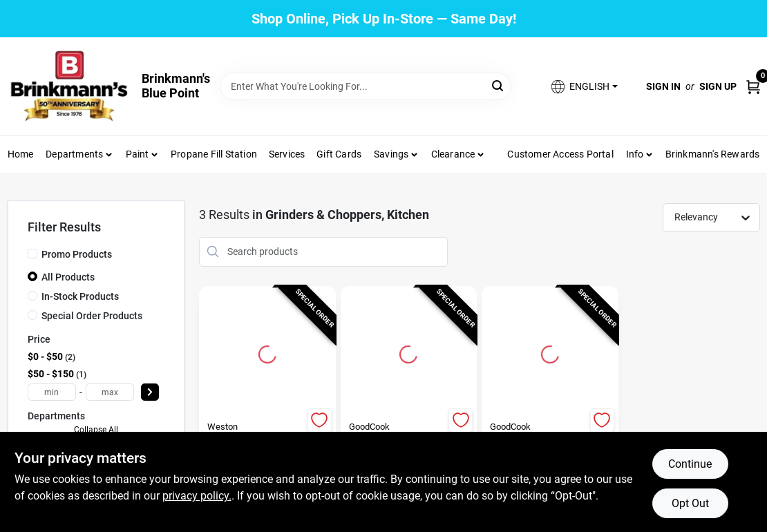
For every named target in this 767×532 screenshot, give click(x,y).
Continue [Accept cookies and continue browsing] (690, 464)
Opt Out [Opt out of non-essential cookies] (690, 503)
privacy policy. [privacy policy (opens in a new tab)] (197, 496)
